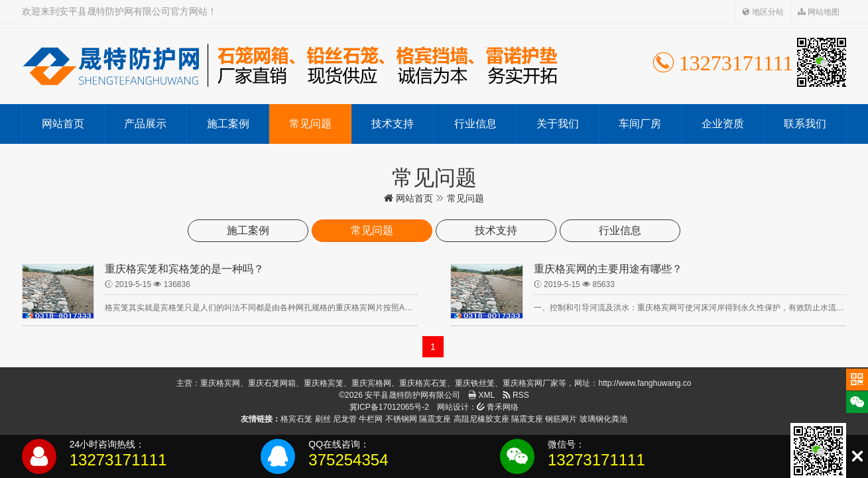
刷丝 (323, 419)
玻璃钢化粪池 (603, 419)
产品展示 (145, 124)
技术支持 (393, 124)
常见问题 (310, 124)
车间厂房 (640, 124)
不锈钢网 (401, 419)
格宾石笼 (296, 419)
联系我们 (805, 124)
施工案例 (228, 124)
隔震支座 (435, 419)
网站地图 (819, 12)
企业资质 (723, 124)
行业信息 (475, 124)
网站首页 (63, 124)
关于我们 (558, 124)
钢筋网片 (561, 419)
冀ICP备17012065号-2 (389, 407)
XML (481, 395)
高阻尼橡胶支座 (481, 419)
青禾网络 (498, 407)
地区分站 (763, 12)
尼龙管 (345, 419)
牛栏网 (371, 419)
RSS (516, 395)
